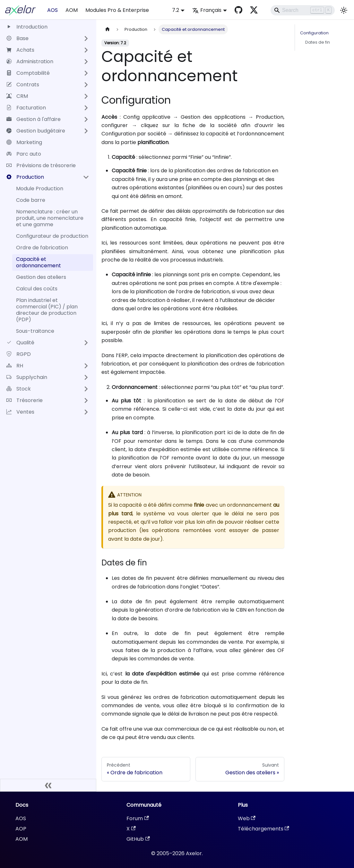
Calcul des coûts (37, 289)
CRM (17, 96)
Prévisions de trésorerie (41, 165)
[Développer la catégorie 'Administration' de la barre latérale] (86, 62)
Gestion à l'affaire (34, 119)
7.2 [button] (176, 10)
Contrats (23, 85)
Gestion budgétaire (36, 131)
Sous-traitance (35, 331)
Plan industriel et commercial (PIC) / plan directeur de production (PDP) (47, 310)
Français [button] (207, 10)
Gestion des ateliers (41, 277)
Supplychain (27, 377)
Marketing (24, 142)
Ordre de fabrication (42, 248)
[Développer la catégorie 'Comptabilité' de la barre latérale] (86, 73)
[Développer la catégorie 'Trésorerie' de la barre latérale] (86, 400)
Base (17, 38)
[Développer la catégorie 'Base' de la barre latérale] (86, 39)
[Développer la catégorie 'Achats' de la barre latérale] (86, 50)
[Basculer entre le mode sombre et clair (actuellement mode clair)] (344, 10)
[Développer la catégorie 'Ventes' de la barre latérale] (86, 412)
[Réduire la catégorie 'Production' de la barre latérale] (86, 177)
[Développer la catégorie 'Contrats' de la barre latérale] (86, 85)
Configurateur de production (52, 236)
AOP (21, 829)
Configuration (314, 33)
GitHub (138, 839)
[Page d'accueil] (108, 29)
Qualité (20, 343)
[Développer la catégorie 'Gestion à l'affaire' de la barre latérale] (86, 119)
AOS (52, 10)
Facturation (26, 108)
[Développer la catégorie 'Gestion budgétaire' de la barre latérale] (86, 131)
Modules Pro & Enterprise (117, 10)
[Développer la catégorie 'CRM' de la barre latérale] (86, 96)
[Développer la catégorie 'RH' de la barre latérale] (86, 366)
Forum (138, 818)
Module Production (40, 189)
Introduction (27, 27)
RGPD (19, 354)
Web (247, 818)
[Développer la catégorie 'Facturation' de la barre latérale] (86, 108)
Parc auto (24, 154)
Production (25, 177)
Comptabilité (28, 73)
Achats (20, 50)
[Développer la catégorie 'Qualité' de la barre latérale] (86, 343)
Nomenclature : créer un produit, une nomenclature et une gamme (50, 218)
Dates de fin (318, 42)
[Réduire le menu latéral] (48, 785)
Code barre (31, 200)
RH (15, 366)
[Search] (303, 10)
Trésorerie (25, 400)
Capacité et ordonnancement (39, 262)
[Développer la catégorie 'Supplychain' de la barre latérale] (86, 377)
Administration (30, 61)
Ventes (20, 412)
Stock (19, 389)
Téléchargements (263, 829)
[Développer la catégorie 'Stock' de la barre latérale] (86, 389)
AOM (72, 10)
